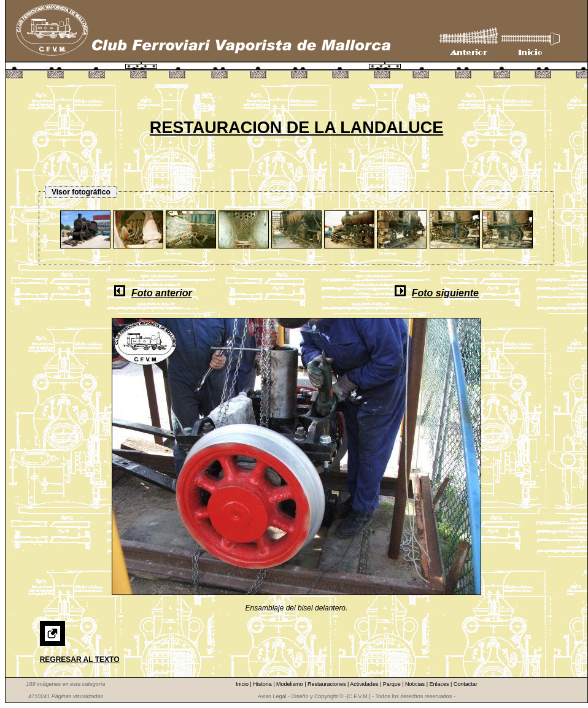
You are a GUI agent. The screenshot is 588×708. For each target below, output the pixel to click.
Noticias (416, 684)
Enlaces (440, 684)
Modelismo (290, 684)
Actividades (365, 684)
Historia (263, 684)
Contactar (466, 684)
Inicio (243, 684)
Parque (393, 684)
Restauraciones (327, 684)
